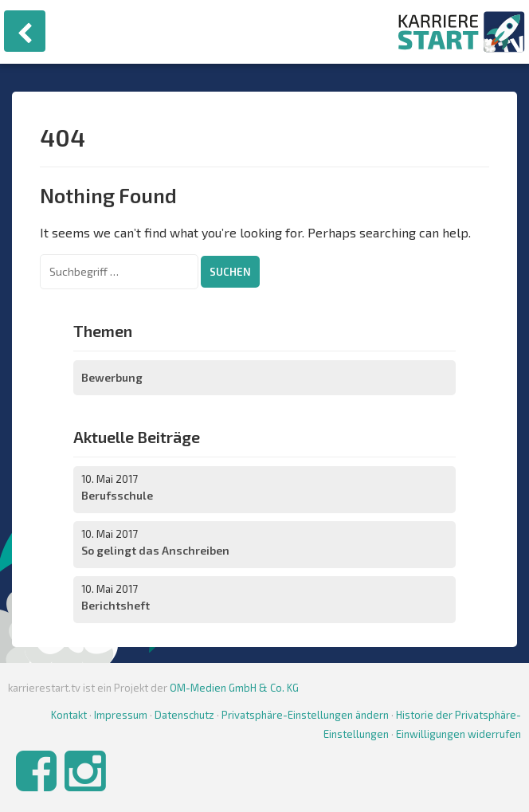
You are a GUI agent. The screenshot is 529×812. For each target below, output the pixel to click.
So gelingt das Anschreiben (155, 550)
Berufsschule (117, 495)
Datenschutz (184, 715)
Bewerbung (112, 377)
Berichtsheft (116, 605)
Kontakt (69, 715)
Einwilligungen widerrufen (458, 734)
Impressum (121, 715)
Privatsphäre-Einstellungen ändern (305, 715)
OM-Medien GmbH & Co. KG (234, 688)
